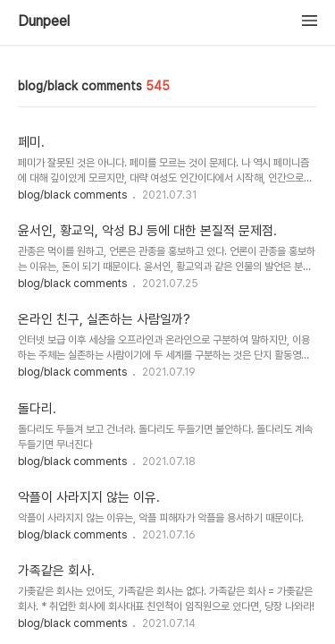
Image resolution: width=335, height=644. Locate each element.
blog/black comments (74, 195)
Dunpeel (44, 21)
